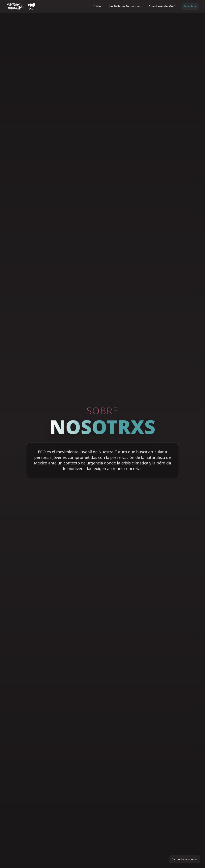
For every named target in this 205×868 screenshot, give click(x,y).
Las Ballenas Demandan (125, 6)
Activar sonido (184, 859)
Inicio (97, 6)
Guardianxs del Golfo (162, 6)
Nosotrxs (190, 6)
